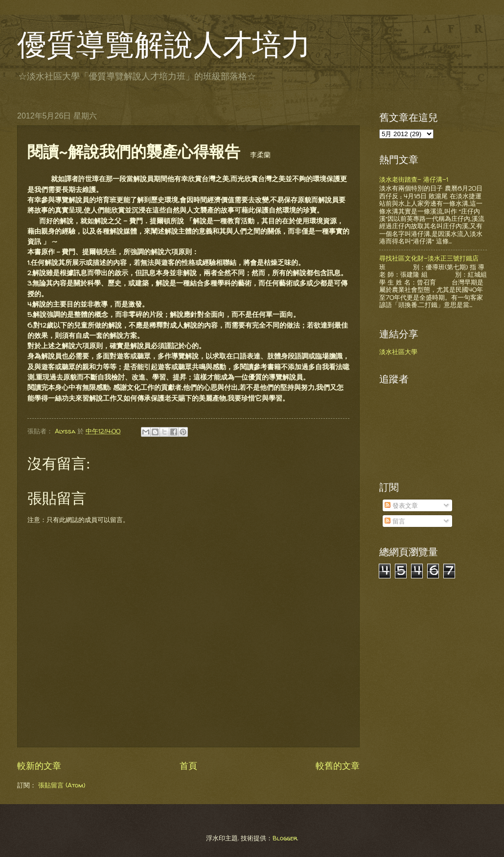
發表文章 (401, 505)
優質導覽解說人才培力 (164, 45)
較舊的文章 (338, 766)
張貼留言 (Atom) (62, 785)
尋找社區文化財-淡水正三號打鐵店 (429, 258)
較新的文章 (39, 766)
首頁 (188, 766)
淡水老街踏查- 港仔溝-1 (414, 179)
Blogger (285, 838)
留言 (395, 521)
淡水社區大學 (398, 352)
